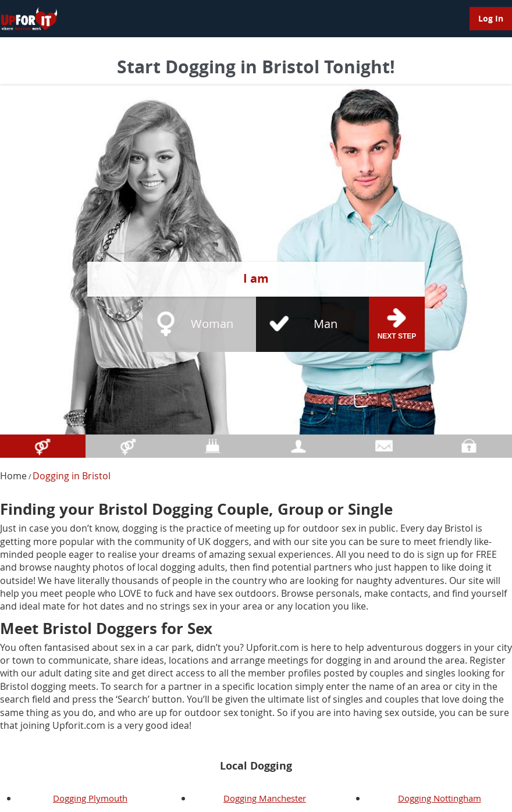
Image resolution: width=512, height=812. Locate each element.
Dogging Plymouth (90, 798)
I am (256, 278)
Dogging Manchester (265, 798)
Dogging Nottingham (440, 798)
